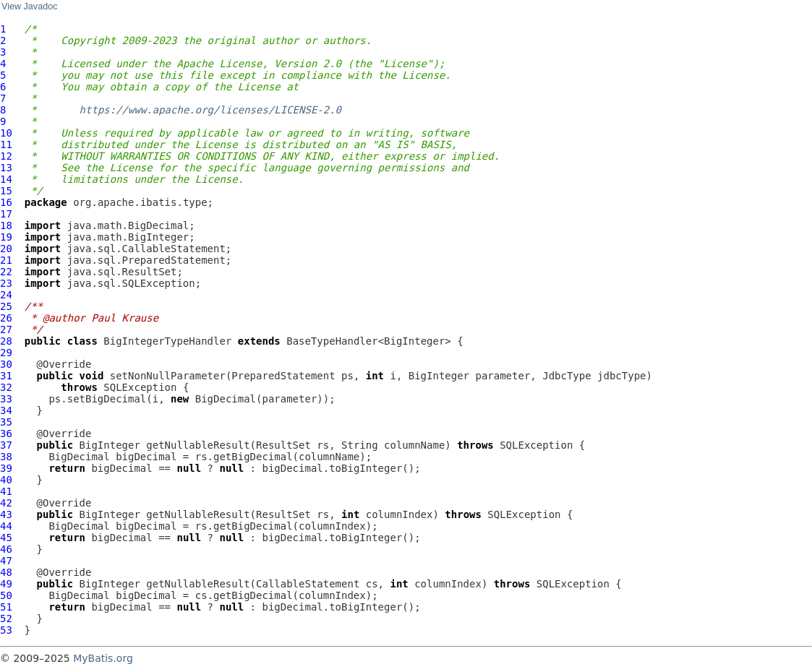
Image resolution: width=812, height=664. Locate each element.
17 (6, 214)
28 (6, 341)
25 (6, 306)
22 (6, 272)
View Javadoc (29, 7)
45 (6, 538)
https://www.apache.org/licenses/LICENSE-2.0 (210, 110)
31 (6, 376)
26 (6, 318)
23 (6, 283)
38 (6, 457)
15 (6, 191)
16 (6, 202)
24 (6, 295)
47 (6, 561)
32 (6, 387)
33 (6, 399)
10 (6, 133)
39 (6, 468)
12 (6, 156)
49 (6, 584)
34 (6, 410)
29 (6, 353)
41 (6, 491)
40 (6, 480)
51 (6, 607)
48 (6, 572)
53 (6, 630)
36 (6, 434)
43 (6, 514)
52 (6, 618)
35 (6, 422)
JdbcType (567, 376)
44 (6, 526)
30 (6, 364)
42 (6, 503)
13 (6, 168)
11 (6, 145)
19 (6, 237)
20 (6, 249)
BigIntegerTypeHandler (167, 341)
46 (6, 549)
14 (6, 179)
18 (6, 225)
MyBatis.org (103, 658)
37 (6, 445)
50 (6, 595)
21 (6, 260)
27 (6, 329)
